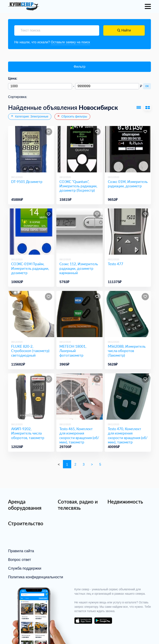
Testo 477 (116, 264)
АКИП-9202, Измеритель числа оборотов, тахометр (28, 433)
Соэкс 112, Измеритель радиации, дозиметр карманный (79, 268)
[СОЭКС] (79, 149)
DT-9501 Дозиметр (27, 182)
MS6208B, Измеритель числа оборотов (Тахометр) (127, 351)
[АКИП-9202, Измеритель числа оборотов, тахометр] (31, 396)
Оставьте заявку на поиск (70, 42)
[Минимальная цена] (40, 86)
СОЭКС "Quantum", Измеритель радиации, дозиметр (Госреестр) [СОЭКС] (78, 186)
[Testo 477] (128, 232)
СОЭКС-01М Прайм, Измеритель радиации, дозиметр (30, 268)
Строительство (26, 523)
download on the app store (83, 621)
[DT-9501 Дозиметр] (31, 149)
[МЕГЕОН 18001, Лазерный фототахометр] (79, 314)
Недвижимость (125, 502)
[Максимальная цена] (107, 86)
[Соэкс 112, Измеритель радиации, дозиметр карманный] (79, 232)
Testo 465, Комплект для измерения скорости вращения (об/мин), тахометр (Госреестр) (79, 438)
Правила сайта (21, 551)
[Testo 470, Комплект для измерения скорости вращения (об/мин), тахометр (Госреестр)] (128, 396)
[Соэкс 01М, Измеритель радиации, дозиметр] (128, 149)
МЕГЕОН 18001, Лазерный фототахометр (73, 351)
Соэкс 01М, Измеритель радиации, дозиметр (128, 184)
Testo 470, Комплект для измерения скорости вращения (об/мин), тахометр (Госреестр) (128, 438)
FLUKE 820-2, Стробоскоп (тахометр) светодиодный (30, 351)
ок (147, 86)
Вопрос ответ (20, 560)
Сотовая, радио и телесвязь (78, 505)
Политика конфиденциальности (36, 577)
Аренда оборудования (25, 505)
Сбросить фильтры (72, 116)
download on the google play (103, 621)
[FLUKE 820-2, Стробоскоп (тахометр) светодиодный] (31, 314)
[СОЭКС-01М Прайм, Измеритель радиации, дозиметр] (31, 232)
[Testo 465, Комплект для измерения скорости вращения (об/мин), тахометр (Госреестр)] (79, 396)
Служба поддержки (25, 568)
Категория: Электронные (29, 116)
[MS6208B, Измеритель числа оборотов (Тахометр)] (128, 314)
